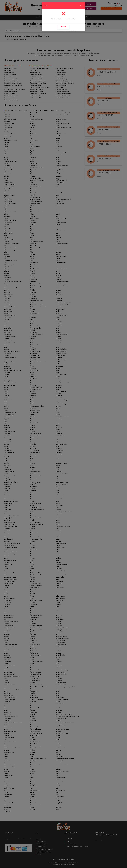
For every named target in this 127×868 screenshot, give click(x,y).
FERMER (63, 27)
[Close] (81, 5)
